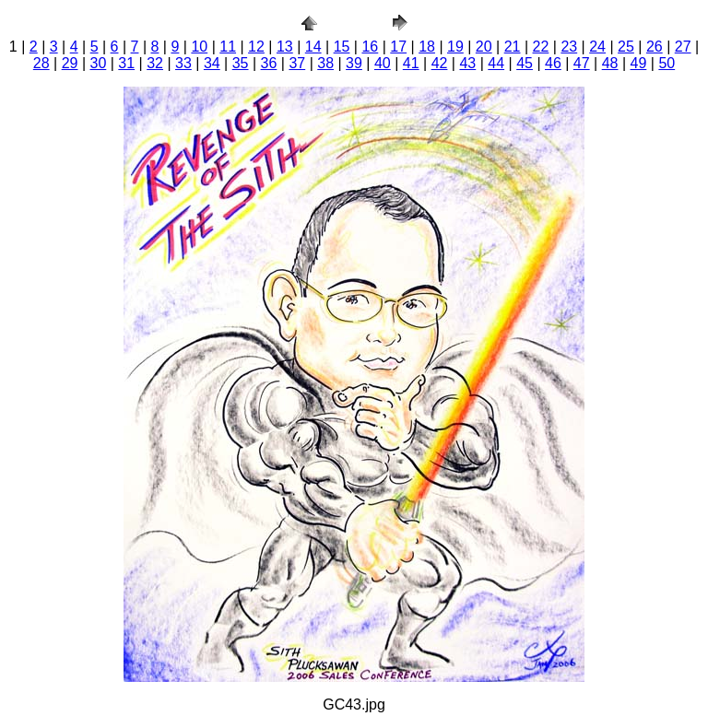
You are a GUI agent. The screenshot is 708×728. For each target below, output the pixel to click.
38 (325, 63)
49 (639, 63)
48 (610, 63)
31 (126, 63)
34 (212, 63)
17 (398, 47)
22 (541, 47)
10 (199, 47)
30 (99, 63)
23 (569, 47)
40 (383, 63)
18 (427, 47)
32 (155, 63)
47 (582, 63)
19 (455, 47)
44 (496, 63)
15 (342, 47)
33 (183, 63)
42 (440, 63)
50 (667, 63)
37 (297, 63)
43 (467, 63)
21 (513, 47)
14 (313, 47)
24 (597, 47)
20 (484, 47)
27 (683, 47)
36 (269, 63)
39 (354, 63)
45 (525, 63)
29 (70, 63)
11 (228, 47)
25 (626, 47)
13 (285, 47)
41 (411, 63)
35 (241, 63)
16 (370, 47)
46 (553, 63)
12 (256, 47)
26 (655, 47)
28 (41, 63)
